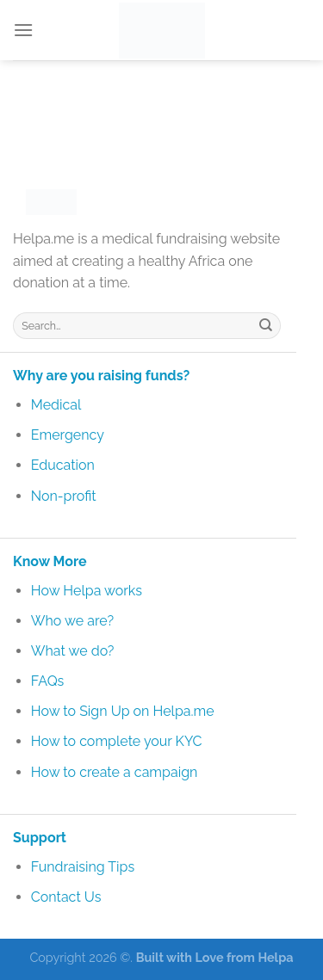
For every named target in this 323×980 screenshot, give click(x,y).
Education (63, 465)
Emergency (68, 435)
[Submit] (266, 326)
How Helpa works (87, 591)
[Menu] (23, 30)
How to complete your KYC (117, 741)
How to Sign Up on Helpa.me (123, 711)
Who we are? (72, 621)
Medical (56, 405)
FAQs (48, 681)
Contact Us (66, 897)
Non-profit (64, 496)
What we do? (73, 651)
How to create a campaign (115, 772)
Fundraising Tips (83, 867)
